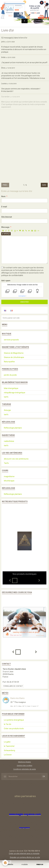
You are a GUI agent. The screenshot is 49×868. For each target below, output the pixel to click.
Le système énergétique (14, 720)
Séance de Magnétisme (14, 353)
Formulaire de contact (13, 686)
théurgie (7, 410)
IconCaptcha (22, 296)
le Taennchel (9, 746)
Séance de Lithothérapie (14, 357)
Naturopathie (9, 362)
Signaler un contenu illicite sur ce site (25, 857)
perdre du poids (10, 375)
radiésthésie (9, 441)
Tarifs (6, 463)
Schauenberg (9, 750)
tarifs (6, 397)
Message (5, 227)
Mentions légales (25, 762)
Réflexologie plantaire (13, 428)
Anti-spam (6, 281)
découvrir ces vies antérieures (16, 459)
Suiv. (44, 185)
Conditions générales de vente (25, 769)
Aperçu (6, 234)
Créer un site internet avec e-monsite (24, 853)
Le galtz (7, 742)
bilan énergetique (11, 388)
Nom (3, 196)
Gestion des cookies (25, 766)
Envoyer (25, 302)
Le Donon (8, 755)
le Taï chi (8, 724)
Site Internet (7, 217)
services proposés (11, 340)
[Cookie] (5, 863)
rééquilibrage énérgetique (15, 393)
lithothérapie (9, 481)
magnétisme (9, 476)
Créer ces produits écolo (14, 728)
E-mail (4, 207)
